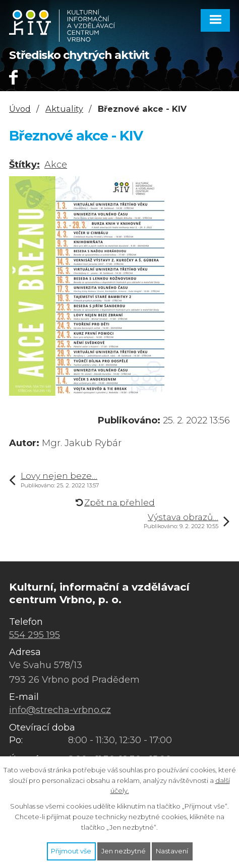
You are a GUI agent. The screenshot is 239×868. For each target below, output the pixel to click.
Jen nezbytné (124, 851)
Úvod (20, 109)
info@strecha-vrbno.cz (60, 710)
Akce (56, 165)
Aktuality (64, 109)
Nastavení (172, 851)
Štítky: (24, 165)
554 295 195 (35, 635)
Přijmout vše (71, 851)
